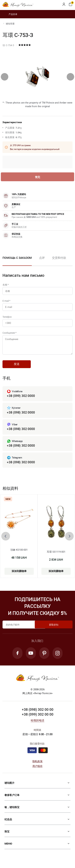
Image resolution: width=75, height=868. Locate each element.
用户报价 (37, 771)
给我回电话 (37, 725)
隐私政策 (37, 766)
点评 (42, 258)
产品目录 (10, 14)
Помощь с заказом (17, 258)
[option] (42, 261)
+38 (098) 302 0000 (21, 416)
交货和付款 (59, 258)
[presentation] (5, 77)
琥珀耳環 (10, 24)
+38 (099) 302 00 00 (38, 719)
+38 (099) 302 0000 (21, 400)
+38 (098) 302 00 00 (38, 714)
